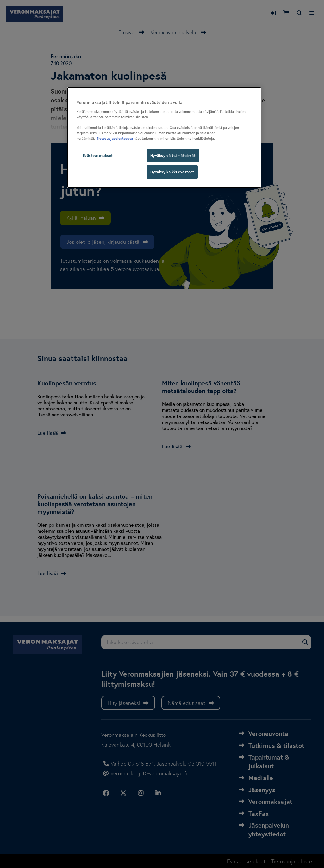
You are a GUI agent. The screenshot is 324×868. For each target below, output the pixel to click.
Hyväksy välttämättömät (173, 155)
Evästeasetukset (98, 155)
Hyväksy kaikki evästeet (172, 172)
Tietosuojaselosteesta (115, 138)
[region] (164, 138)
